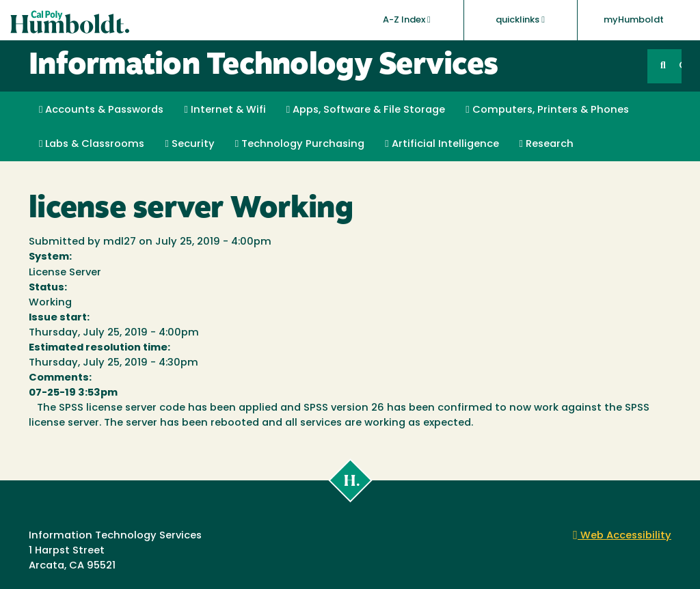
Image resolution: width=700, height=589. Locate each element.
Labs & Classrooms (92, 144)
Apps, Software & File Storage (366, 110)
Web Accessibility (622, 536)
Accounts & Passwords (101, 110)
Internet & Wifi (225, 110)
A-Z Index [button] (407, 20)
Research (547, 144)
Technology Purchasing (300, 144)
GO (680, 66)
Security (189, 144)
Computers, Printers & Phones (547, 110)
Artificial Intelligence (442, 144)
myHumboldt (634, 20)
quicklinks (520, 20)
